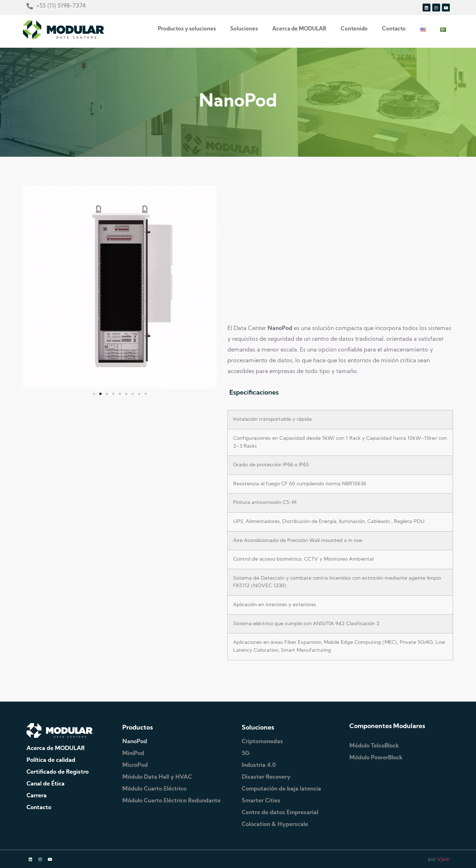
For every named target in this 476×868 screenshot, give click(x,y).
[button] (94, 394)
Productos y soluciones (187, 29)
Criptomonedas (262, 742)
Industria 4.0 (259, 765)
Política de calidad (51, 760)
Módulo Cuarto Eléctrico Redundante (171, 801)
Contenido (354, 29)
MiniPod (133, 754)
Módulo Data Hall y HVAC (157, 777)
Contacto (394, 29)
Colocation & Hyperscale (275, 825)
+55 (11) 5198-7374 (61, 6)
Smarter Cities (261, 801)
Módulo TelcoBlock (374, 746)
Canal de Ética (46, 784)
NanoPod (135, 742)
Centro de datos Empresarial (280, 813)
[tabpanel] (340, 538)
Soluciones (244, 29)
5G (246, 754)
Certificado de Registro (58, 772)
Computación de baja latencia (281, 789)
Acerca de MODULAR (299, 29)
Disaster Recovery (266, 777)
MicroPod (135, 765)
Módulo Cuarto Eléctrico (154, 789)
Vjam (444, 860)
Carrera (37, 796)
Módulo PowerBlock (376, 758)
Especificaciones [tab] (254, 392)
